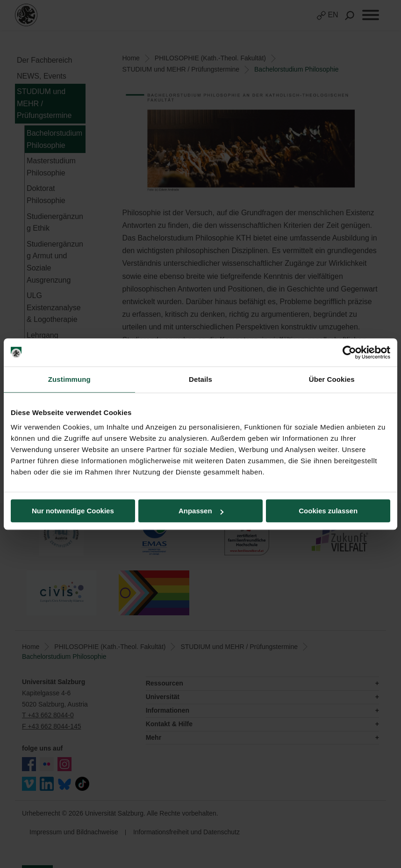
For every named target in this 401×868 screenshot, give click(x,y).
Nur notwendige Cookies (73, 511)
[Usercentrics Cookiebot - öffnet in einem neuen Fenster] (349, 352)
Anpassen (201, 511)
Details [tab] (200, 379)
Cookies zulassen (328, 511)
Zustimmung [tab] (69, 379)
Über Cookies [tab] (332, 379)
